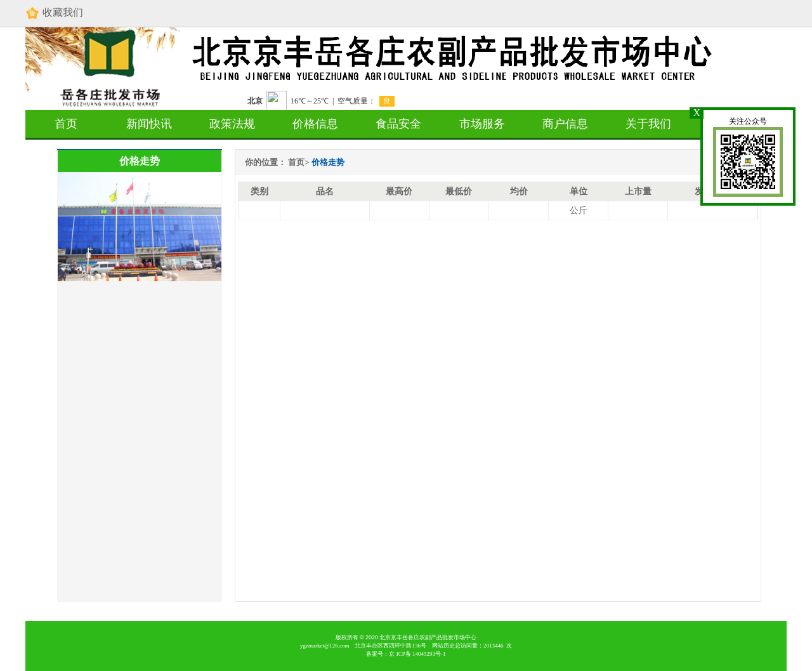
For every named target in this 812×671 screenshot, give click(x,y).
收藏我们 (54, 13)
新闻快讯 (149, 124)
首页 (66, 124)
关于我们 (648, 124)
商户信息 (565, 124)
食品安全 (398, 124)
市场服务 (482, 124)
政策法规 (232, 124)
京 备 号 (417, 654)
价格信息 (315, 124)
